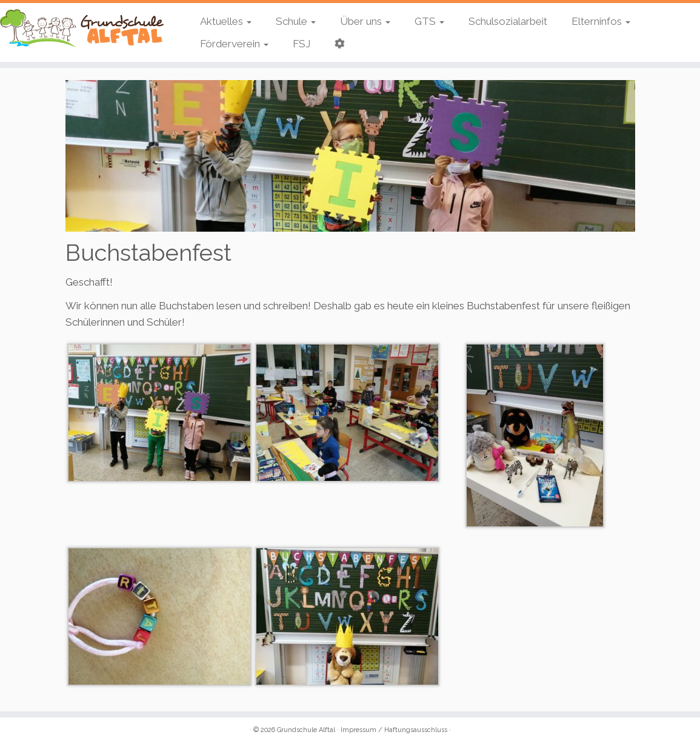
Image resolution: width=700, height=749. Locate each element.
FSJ (302, 44)
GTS (429, 21)
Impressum (358, 730)
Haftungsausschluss (416, 730)
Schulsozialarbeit (508, 21)
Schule (296, 21)
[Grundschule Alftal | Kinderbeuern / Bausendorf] (82, 28)
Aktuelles (226, 21)
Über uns (365, 21)
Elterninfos (601, 21)
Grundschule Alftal (306, 730)
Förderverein (234, 44)
